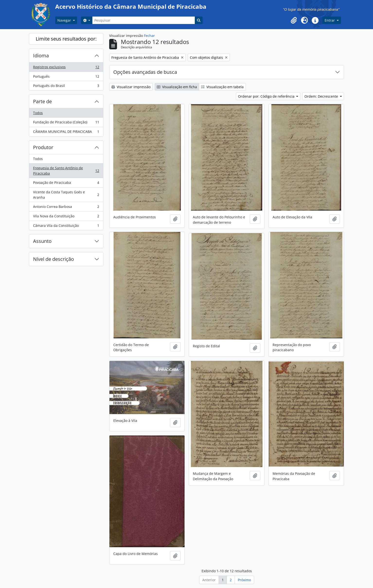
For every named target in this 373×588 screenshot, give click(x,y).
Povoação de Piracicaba (66, 184)
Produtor (43, 147)
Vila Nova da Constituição (66, 217)
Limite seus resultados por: (66, 39)
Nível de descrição (53, 259)
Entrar (330, 20)
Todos (38, 113)
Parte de (42, 101)
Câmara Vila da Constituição (66, 227)
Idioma (41, 55)
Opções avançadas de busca (145, 72)
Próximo (244, 580)
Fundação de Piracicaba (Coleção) (66, 123)
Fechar (149, 36)
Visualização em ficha (177, 87)
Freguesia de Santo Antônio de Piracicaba (66, 171)
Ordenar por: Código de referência (267, 96)
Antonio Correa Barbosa (66, 208)
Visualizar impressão (131, 87)
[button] (294, 20)
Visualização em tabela (222, 87)
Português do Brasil (66, 87)
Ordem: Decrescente (322, 96)
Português (66, 77)
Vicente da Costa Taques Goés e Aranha (66, 195)
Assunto (42, 241)
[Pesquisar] (143, 20)
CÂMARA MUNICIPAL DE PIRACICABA (66, 133)
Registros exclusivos (66, 68)
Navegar (65, 20)
